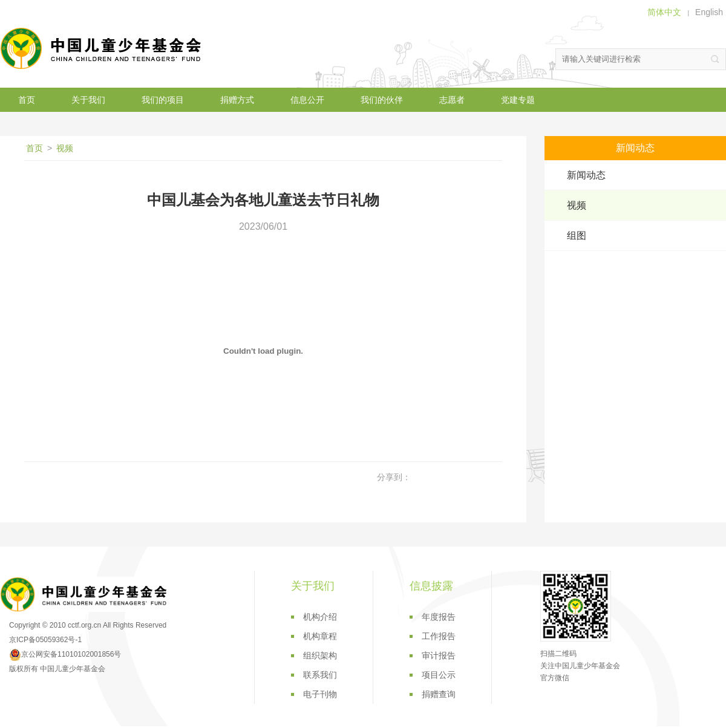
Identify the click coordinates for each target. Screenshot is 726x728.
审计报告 (439, 655)
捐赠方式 (237, 100)
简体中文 (664, 12)
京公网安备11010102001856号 (65, 654)
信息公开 (307, 100)
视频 (65, 148)
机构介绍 (320, 617)
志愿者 (452, 100)
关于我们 (88, 100)
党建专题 (518, 100)
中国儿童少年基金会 (103, 48)
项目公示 (439, 675)
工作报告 (439, 636)
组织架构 (320, 655)
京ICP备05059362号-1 (45, 640)
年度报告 (439, 617)
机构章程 (320, 636)
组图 (577, 236)
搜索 (715, 59)
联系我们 (320, 675)
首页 (27, 100)
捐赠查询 (439, 694)
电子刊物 (320, 694)
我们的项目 (163, 100)
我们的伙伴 (382, 100)
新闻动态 (586, 175)
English (709, 12)
